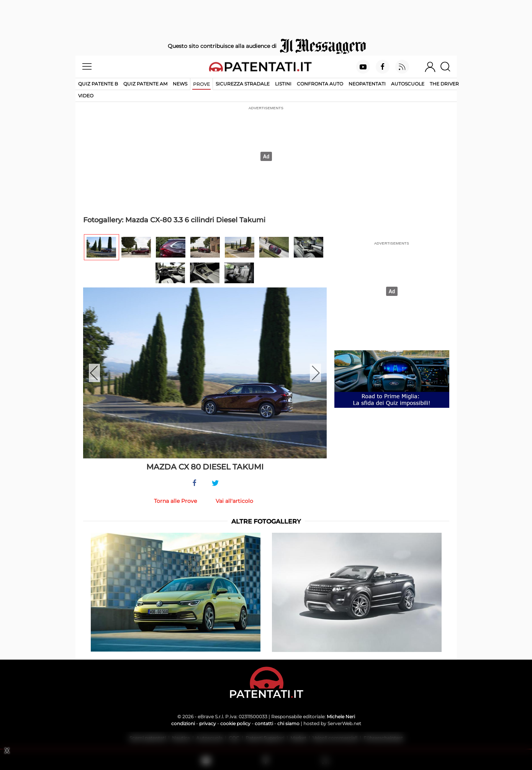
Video (86, 96)
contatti (264, 723)
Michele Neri (341, 717)
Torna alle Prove (175, 501)
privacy (208, 723)
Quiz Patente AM (145, 84)
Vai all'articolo (234, 501)
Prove (201, 84)
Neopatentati (367, 84)
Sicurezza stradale (243, 84)
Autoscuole (408, 84)
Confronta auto (320, 84)
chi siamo (288, 723)
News (180, 84)
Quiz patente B (98, 84)
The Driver (444, 84)
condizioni (183, 723)
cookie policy (235, 723)
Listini (283, 84)
